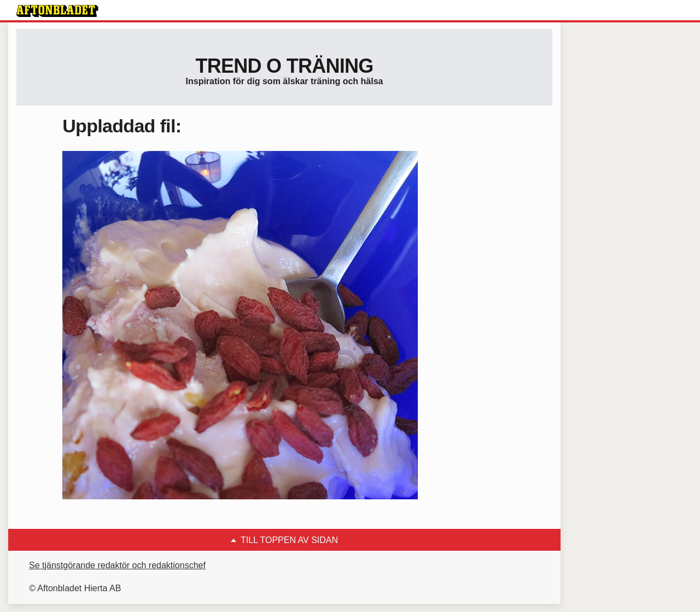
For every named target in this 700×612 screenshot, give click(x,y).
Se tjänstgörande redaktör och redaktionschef (117, 565)
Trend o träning (284, 66)
